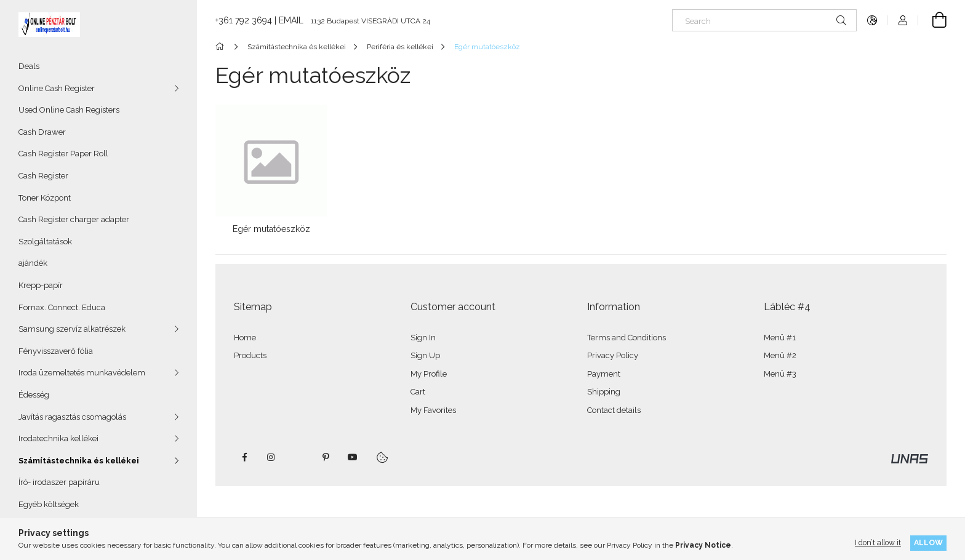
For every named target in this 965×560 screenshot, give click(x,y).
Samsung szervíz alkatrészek (72, 329)
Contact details (614, 410)
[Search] (764, 20)
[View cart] (932, 20)
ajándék (33, 263)
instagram (271, 457)
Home (245, 338)
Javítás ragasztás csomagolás (72, 417)
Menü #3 (780, 374)
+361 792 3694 (244, 20)
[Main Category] (222, 47)
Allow (928, 542)
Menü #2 (780, 355)
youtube (353, 457)
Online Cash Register (57, 88)
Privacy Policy (613, 355)
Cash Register (43, 176)
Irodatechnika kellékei (58, 438)
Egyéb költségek (49, 504)
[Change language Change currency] (872, 20)
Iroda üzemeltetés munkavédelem (82, 373)
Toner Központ (45, 198)
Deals (29, 66)
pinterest (326, 457)
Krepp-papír (41, 285)
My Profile (429, 374)
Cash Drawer (42, 132)
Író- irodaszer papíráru (59, 482)
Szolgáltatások (45, 242)
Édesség (34, 395)
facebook (244, 457)
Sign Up (425, 355)
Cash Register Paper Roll (63, 154)
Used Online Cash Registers (69, 110)
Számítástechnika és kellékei (79, 461)
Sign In (423, 338)
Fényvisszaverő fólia (56, 351)
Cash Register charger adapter (74, 219)
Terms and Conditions (627, 338)
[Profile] (903, 20)
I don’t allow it (878, 542)
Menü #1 (780, 338)
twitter (298, 457)
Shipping (604, 392)
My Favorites (433, 410)
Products (250, 355)
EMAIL (291, 20)
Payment (604, 374)
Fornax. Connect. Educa (62, 307)
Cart (418, 392)
